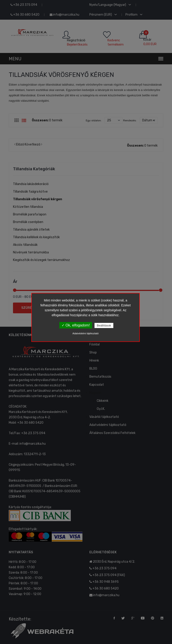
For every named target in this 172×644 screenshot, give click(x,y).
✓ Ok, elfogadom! (76, 325)
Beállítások (104, 325)
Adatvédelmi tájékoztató (86, 333)
